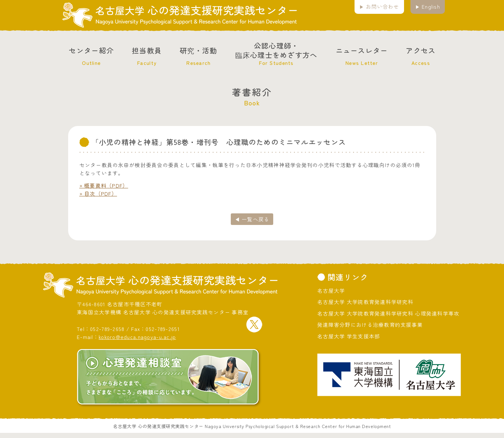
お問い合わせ (382, 6)
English (431, 6)
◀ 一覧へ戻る (252, 219)
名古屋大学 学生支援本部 (349, 336)
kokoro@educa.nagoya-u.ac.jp (137, 337)
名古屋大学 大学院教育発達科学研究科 (365, 302)
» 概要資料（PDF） (104, 185)
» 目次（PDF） (98, 193)
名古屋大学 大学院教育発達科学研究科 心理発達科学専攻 (388, 313)
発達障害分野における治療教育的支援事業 (370, 325)
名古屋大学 (331, 291)
